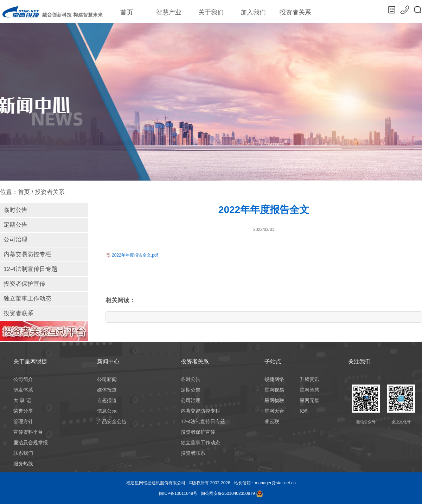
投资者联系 (18, 313)
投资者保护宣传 (24, 284)
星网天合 (274, 411)
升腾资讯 (309, 379)
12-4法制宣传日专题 (30, 269)
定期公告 (15, 225)
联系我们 (23, 453)
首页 (127, 12)
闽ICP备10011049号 (178, 493)
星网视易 (274, 390)
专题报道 (107, 400)
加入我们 (253, 12)
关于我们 (211, 12)
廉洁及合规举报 (31, 442)
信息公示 (107, 411)
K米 (304, 411)
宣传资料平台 (28, 432)
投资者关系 (295, 12)
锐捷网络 (274, 379)
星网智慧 (309, 390)
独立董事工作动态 (27, 299)
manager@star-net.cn (275, 483)
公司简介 (23, 379)
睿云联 (272, 421)
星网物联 (274, 400)
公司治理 (15, 240)
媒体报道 (107, 390)
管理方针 (23, 421)
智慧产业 (169, 15)
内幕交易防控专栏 (27, 254)
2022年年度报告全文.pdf (135, 255)
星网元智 (309, 400)
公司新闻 (107, 379)
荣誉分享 (23, 411)
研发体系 (23, 390)
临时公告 (15, 210)
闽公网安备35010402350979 (228, 493)
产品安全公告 (112, 421)
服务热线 (23, 464)
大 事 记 (22, 400)
